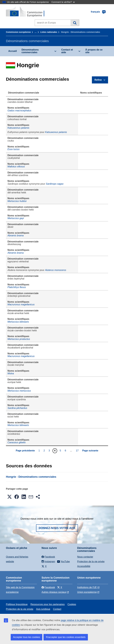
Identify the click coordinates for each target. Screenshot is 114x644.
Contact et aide (67, 51)
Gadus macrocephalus (19, 111)
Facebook (48, 587)
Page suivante (90, 451)
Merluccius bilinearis (18, 322)
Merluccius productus (19, 339)
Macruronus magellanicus (21, 304)
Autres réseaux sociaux (54, 592)
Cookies (72, 604)
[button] (9, 497)
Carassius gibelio (17, 442)
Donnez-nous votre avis (57, 528)
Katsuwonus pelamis (18, 128)
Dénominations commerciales (30, 51)
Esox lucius (14, 149)
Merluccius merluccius (19, 391)
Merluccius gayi (16, 218)
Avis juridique (43, 609)
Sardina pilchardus (17, 408)
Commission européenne (18, 32)
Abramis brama (16, 236)
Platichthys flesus (17, 287)
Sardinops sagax (55, 184)
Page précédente (25, 451)
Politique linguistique (17, 604)
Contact (57, 609)
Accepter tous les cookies (26, 637)
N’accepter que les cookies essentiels (66, 637)
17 (78, 451)
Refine (98, 80)
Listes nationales (49, 32)
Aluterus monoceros (56, 270)
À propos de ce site (94, 51)
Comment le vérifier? (63, 2)
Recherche (75, 23)
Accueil (13, 51)
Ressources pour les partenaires (47, 604)
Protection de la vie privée (91, 562)
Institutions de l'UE (87, 587)
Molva (11, 373)
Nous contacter (85, 557)
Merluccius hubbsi (17, 201)
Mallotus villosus (16, 167)
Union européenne (87, 592)
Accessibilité (84, 566)
